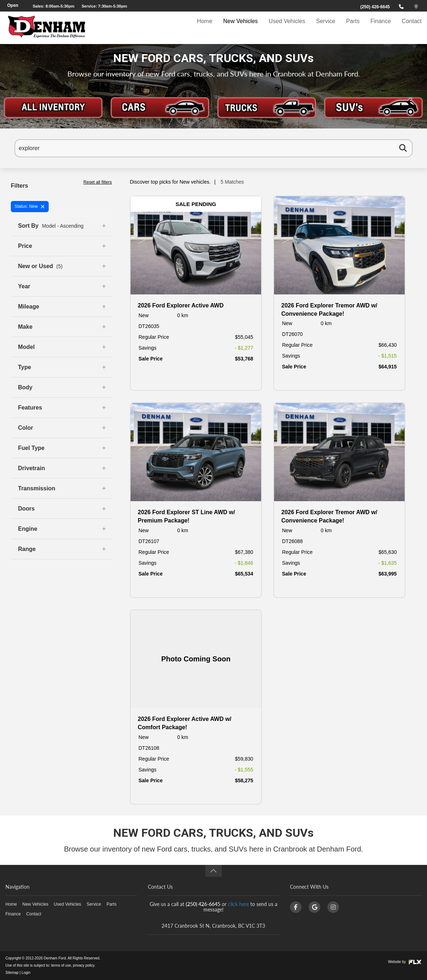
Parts (353, 28)
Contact (412, 28)
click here (238, 904)
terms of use (61, 965)
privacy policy (83, 965)
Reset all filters (98, 182)
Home (205, 28)
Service (325, 28)
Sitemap (12, 973)
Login (26, 973)
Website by (405, 962)
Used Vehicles (287, 28)
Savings (148, 348)
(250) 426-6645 (375, 7)
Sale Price (151, 359)
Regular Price (154, 337)
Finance (381, 28)
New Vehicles (241, 28)
